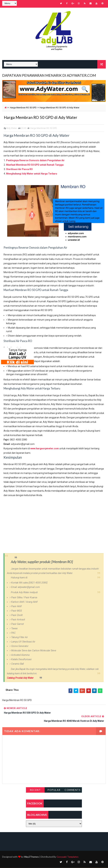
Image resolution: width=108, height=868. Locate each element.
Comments (73, 790)
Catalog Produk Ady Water (20, 678)
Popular (54, 790)
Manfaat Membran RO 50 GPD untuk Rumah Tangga (35, 165)
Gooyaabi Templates (68, 857)
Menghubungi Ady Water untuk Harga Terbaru (32, 174)
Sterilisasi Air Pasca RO (19, 170)
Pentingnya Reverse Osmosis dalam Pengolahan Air (35, 161)
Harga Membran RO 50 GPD (23, 107)
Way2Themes (31, 857)
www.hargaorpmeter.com (45, 449)
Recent (35, 790)
